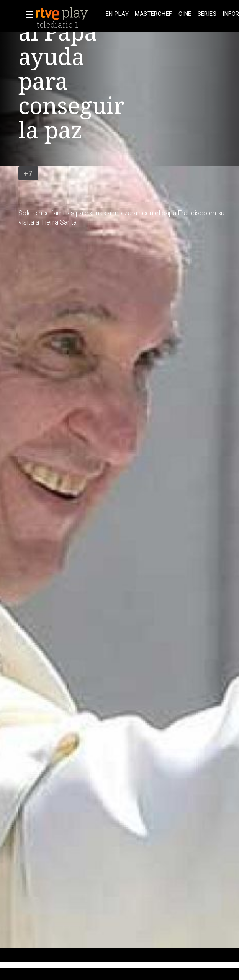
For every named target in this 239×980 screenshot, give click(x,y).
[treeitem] (117, 14)
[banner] (69, 14)
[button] (27, 15)
